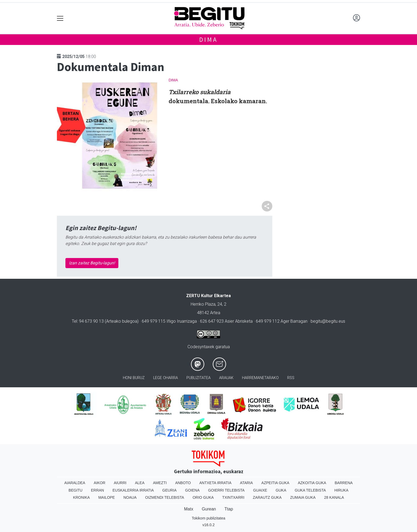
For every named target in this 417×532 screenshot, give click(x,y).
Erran (97, 490)
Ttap (229, 509)
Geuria (169, 490)
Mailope (107, 497)
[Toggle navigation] (60, 18)
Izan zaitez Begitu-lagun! (92, 263)
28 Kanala (334, 497)
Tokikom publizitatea (208, 518)
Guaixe (260, 490)
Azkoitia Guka (312, 483)
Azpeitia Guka (275, 483)
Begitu (76, 490)
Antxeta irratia (216, 483)
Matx (189, 509)
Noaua (130, 497)
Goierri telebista (226, 490)
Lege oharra (166, 378)
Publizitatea (199, 378)
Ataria (246, 483)
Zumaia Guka (303, 497)
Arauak (226, 378)
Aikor (99, 483)
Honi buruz (134, 378)
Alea (140, 483)
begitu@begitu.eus (328, 321)
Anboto (183, 483)
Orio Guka (203, 497)
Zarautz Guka (267, 497)
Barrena (344, 483)
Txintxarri (233, 497)
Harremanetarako (260, 378)
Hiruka (341, 490)
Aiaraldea (75, 483)
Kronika (82, 497)
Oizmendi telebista (165, 497)
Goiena (192, 490)
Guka (281, 490)
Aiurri (120, 483)
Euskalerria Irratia (133, 490)
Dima (208, 40)
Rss (291, 378)
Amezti (160, 483)
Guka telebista (310, 490)
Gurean (209, 509)
